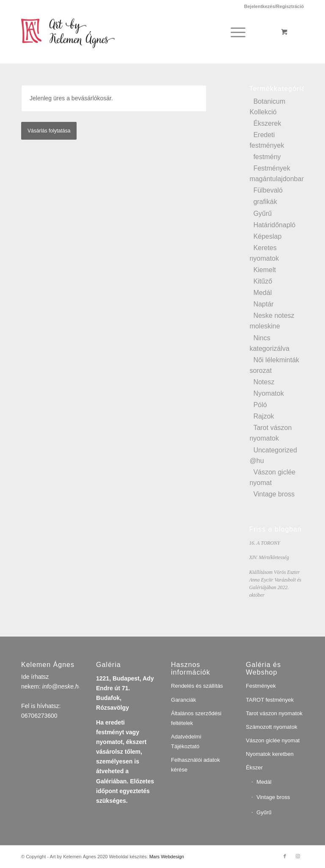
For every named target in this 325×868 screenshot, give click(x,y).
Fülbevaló (268, 190)
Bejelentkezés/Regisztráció (274, 6)
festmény (267, 157)
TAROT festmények (270, 700)
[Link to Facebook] (285, 856)
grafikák (265, 202)
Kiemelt (265, 270)
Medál (263, 293)
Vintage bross (274, 494)
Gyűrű (263, 214)
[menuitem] (272, 6)
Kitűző (263, 281)
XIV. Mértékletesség (269, 557)
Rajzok (264, 416)
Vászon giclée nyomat (273, 740)
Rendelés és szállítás (197, 686)
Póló (260, 405)
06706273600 (39, 716)
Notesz (264, 382)
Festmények (261, 686)
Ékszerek (267, 123)
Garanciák (183, 700)
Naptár (264, 304)
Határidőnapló (275, 225)
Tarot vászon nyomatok (274, 713)
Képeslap (268, 236)
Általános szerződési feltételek (196, 718)
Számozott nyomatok (271, 727)
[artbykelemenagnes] (74, 32)
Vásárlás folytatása (49, 131)
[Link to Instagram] (297, 856)
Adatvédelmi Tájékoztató (186, 741)
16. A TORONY (265, 543)
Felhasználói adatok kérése (196, 765)
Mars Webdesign (167, 857)
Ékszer (254, 767)
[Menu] (237, 32)
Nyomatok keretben (270, 754)
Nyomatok (269, 393)
